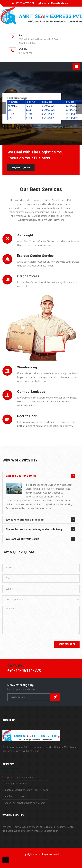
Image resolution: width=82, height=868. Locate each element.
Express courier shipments (19, 777)
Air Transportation (15, 797)
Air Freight (25, 235)
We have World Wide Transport (25, 520)
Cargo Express (28, 276)
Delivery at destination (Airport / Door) (26, 803)
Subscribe (55, 697)
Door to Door (27, 416)
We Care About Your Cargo (23, 539)
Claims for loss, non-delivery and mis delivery (34, 529)
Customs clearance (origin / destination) (26, 790)
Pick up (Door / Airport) (18, 784)
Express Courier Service (35, 256)
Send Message (67, 644)
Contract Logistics (31, 392)
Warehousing (27, 367)
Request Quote (21, 168)
